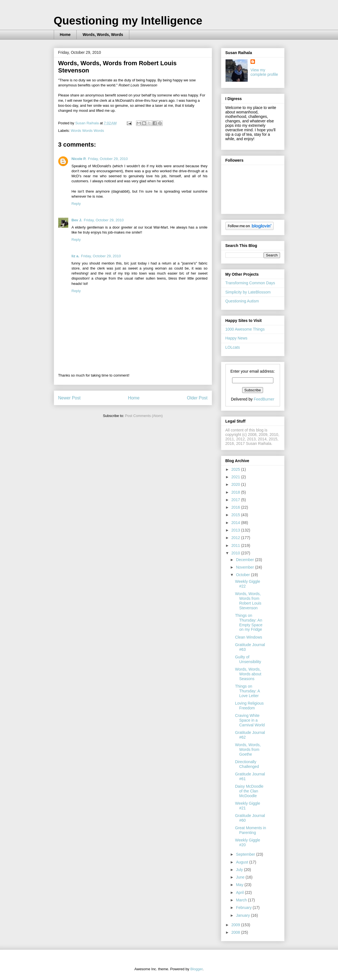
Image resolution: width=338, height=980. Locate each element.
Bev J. (77, 220)
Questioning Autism (242, 301)
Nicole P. (79, 159)
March (242, 900)
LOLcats (233, 347)
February (244, 908)
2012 (236, 538)
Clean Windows (248, 637)
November (245, 567)
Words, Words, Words (103, 35)
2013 (236, 530)
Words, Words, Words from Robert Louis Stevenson (248, 601)
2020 (236, 484)
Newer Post (70, 398)
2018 (236, 492)
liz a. (76, 256)
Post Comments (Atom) (144, 416)
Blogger (196, 969)
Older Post (197, 398)
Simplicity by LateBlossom (248, 292)
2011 (236, 545)
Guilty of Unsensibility (248, 659)
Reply (76, 204)
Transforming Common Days (250, 283)
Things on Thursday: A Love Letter (247, 691)
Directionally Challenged (247, 764)
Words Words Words (87, 131)
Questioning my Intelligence (128, 21)
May (240, 885)
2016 (236, 507)
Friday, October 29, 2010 (108, 159)
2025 (236, 469)
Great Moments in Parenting (250, 830)
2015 (236, 515)
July (240, 870)
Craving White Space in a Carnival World (250, 720)
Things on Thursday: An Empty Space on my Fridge (249, 622)
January (244, 915)
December (245, 560)
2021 (236, 477)
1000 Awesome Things (245, 329)
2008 (236, 932)
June (241, 877)
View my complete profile (264, 72)
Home (65, 35)
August (243, 862)
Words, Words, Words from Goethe (248, 749)
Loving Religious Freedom (249, 706)
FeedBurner (264, 399)
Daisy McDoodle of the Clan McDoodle (249, 791)
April (240, 892)
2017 (236, 500)
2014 (236, 523)
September (246, 854)
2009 (236, 925)
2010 (236, 553)
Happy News (236, 338)
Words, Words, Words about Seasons (248, 674)
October (244, 575)
